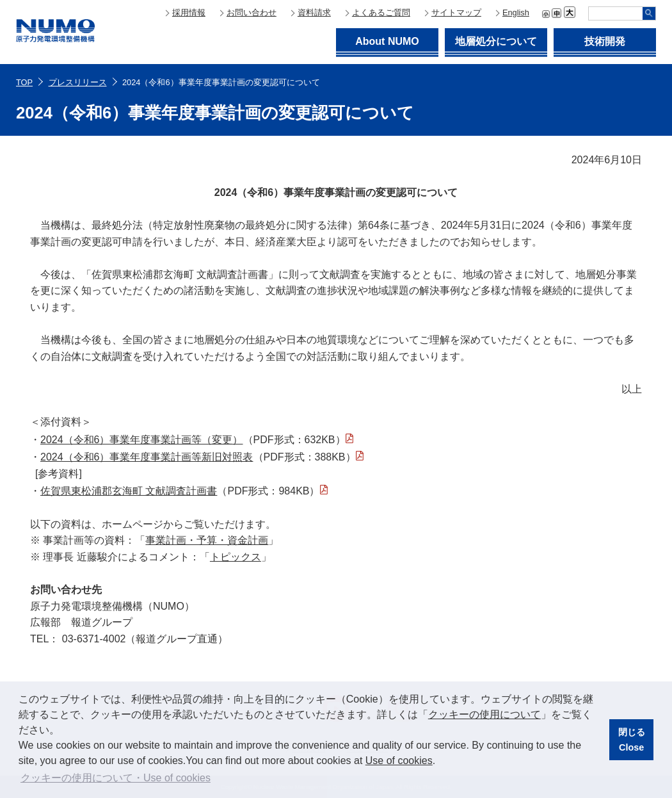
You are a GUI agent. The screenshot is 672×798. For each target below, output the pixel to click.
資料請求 (314, 12)
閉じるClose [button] (632, 740)
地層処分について (496, 41)
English (516, 12)
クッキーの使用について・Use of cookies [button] (116, 778)
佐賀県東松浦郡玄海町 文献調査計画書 (129, 491)
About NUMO (387, 41)
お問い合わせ (252, 12)
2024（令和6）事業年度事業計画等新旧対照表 (147, 457)
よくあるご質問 (381, 12)
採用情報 (189, 12)
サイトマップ (456, 12)
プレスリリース (78, 82)
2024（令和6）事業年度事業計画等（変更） (142, 440)
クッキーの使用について (484, 714)
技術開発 (605, 41)
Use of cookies (399, 761)
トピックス (236, 557)
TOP (24, 82)
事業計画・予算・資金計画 (207, 540)
